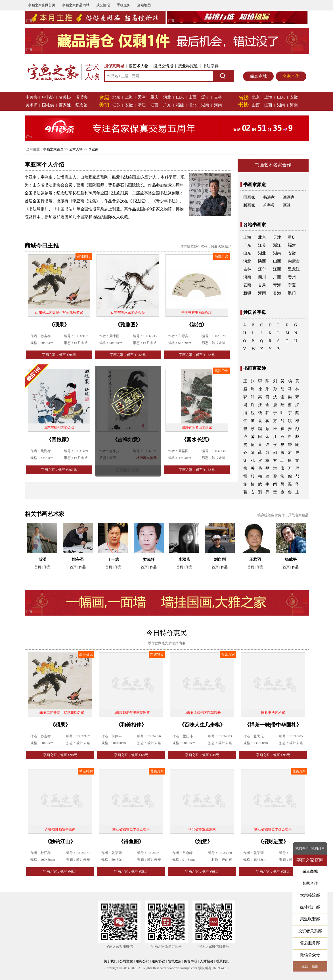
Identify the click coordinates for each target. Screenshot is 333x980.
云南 (247, 285)
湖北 (192, 105)
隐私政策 (175, 961)
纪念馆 (81, 105)
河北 (167, 97)
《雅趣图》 (128, 325)
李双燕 (184, 560)
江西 (154, 105)
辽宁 (205, 97)
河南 (218, 105)
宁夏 (292, 285)
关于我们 (110, 961)
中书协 (48, 97)
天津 (142, 97)
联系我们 (223, 961)
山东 (180, 97)
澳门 (292, 293)
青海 (277, 285)
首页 (38, 567)
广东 (167, 105)
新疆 (247, 293)
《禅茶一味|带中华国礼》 (273, 725)
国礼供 (48, 105)
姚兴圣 (78, 560)
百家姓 (65, 105)
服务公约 (143, 961)
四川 (262, 277)
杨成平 (291, 560)
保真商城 (258, 76)
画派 (287, 205)
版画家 (249, 205)
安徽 (129, 105)
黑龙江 (294, 269)
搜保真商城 (114, 66)
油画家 (289, 197)
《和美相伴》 (131, 725)
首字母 (269, 205)
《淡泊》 (197, 325)
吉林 (218, 97)
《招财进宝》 (273, 842)
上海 (129, 97)
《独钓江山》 (60, 842)
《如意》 (202, 842)
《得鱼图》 (131, 842)
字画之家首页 (53, 149)
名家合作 (291, 76)
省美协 (65, 97)
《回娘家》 (59, 440)
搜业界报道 (188, 66)
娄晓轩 (149, 560)
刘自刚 (220, 560)
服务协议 (158, 961)
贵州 (292, 277)
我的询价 (302, 848)
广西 (277, 277)
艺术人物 (76, 149)
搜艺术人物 (139, 66)
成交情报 (103, 5)
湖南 (205, 105)
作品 (47, 567)
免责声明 (190, 961)
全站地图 (144, 5)
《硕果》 (59, 325)
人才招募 (207, 961)
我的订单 (318, 848)
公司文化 (126, 961)
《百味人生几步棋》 (202, 725)
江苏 (116, 105)
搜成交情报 (163, 66)
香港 (277, 293)
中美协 (32, 97)
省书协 (81, 97)
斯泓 (42, 560)
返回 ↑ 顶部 (310, 966)
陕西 (262, 261)
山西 (192, 97)
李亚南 (93, 149)
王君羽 (255, 560)
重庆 (154, 97)
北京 (116, 97)
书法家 (269, 197)
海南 (262, 293)
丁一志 (113, 560)
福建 (180, 105)
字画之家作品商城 (76, 5)
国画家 (249, 197)
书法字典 (211, 66)
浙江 (142, 105)
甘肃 (262, 285)
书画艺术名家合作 (273, 165)
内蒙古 (294, 261)
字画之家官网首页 (42, 5)
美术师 (32, 105)
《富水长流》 (197, 440)
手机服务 (123, 5)
